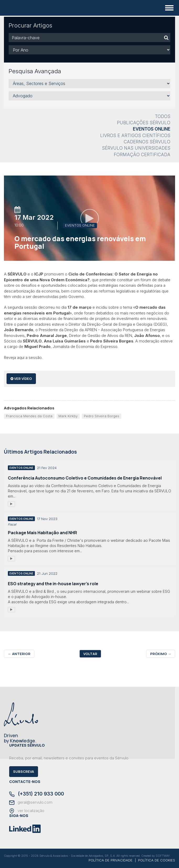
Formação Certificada (142, 155)
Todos (163, 116)
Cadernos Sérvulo (147, 142)
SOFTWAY (163, 856)
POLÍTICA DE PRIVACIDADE (111, 860)
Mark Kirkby (68, 416)
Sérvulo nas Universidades (136, 148)
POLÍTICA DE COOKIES (157, 860)
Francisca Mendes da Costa (29, 416)
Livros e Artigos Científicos (135, 136)
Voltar (90, 654)
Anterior (19, 654)
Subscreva (24, 771)
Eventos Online (152, 129)
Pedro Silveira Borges (102, 416)
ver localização (27, 811)
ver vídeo (21, 379)
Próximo (161, 654)
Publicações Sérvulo (144, 123)
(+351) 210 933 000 (37, 794)
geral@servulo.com (31, 803)
